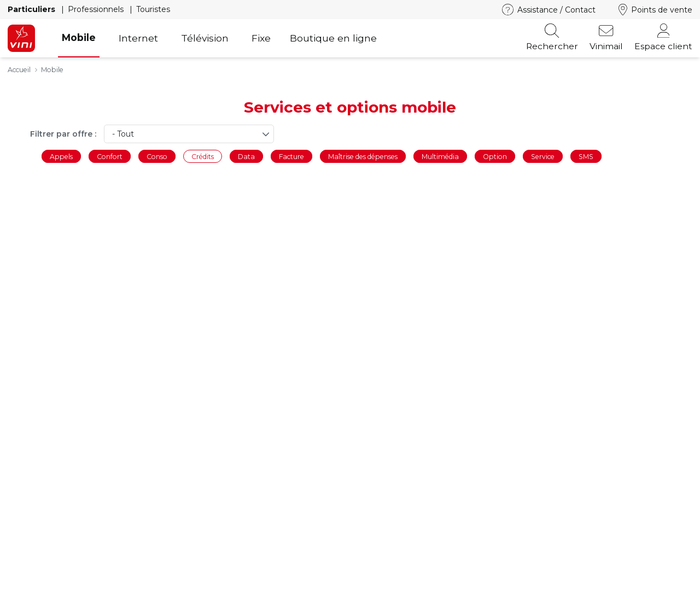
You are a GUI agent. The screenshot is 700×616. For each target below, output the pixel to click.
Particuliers (33, 9)
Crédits (203, 156)
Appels (61, 156)
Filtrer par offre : (63, 134)
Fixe (261, 38)
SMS (586, 156)
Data (246, 156)
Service (543, 156)
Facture (291, 156)
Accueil (19, 70)
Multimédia (440, 156)
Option (495, 156)
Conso (157, 156)
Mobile (79, 37)
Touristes (153, 9)
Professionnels (97, 9)
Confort (110, 156)
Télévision (205, 38)
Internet (138, 38)
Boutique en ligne (333, 38)
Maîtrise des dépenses (363, 156)
